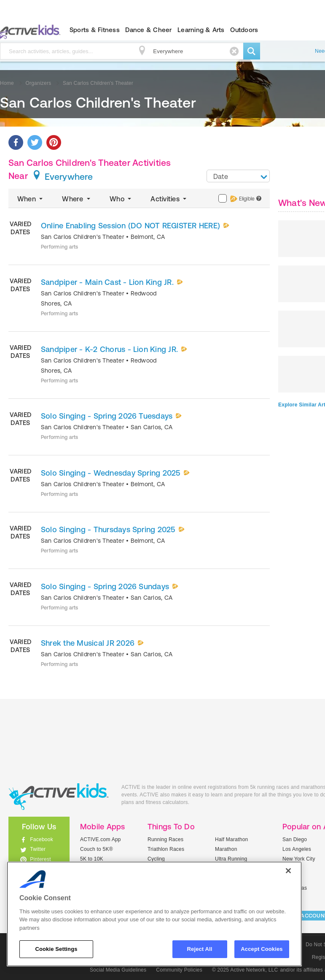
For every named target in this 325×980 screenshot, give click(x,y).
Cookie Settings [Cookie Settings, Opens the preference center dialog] (56, 949)
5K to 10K (92, 859)
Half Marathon (232, 839)
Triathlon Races (166, 849)
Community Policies (179, 970)
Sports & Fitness (95, 30)
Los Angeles (297, 849)
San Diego (295, 839)
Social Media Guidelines (118, 970)
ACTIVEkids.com (59, 797)
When (31, 199)
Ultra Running (231, 859)
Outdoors (244, 30)
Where (77, 199)
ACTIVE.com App (101, 839)
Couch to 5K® (97, 849)
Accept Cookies (262, 949)
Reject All (200, 949)
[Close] (288, 871)
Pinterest (40, 859)
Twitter (38, 849)
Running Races (165, 839)
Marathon (226, 849)
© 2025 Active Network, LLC (245, 970)
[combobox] (238, 176)
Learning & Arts (201, 30)
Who (121, 199)
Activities (169, 199)
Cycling (156, 859)
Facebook (42, 839)
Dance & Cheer (148, 30)
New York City (299, 859)
